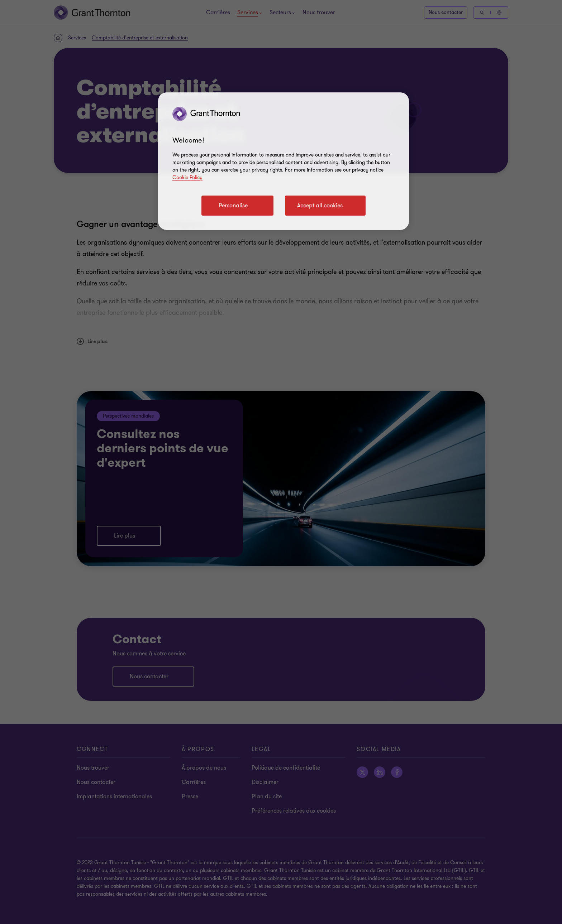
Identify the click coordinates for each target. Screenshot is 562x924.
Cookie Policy (187, 177)
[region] (284, 161)
